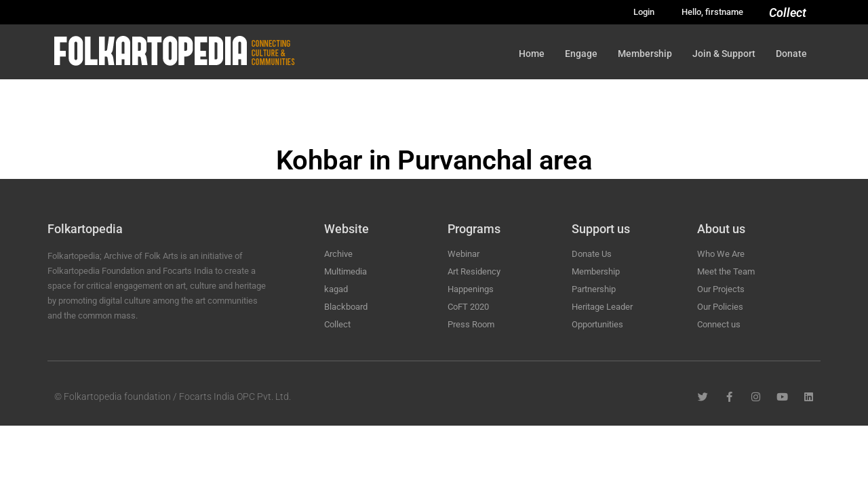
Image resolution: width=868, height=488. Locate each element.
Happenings (471, 289)
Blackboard (346, 307)
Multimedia (346, 271)
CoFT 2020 (468, 307)
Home (532, 54)
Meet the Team (726, 271)
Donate (791, 54)
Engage (581, 54)
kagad (336, 289)
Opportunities (597, 324)
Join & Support (724, 54)
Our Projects (721, 289)
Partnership (594, 289)
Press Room (471, 324)
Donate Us (592, 254)
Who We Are (721, 254)
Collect (788, 13)
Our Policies (720, 307)
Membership (645, 54)
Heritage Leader (602, 307)
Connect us (719, 324)
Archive (338, 254)
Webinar (463, 254)
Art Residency (474, 271)
